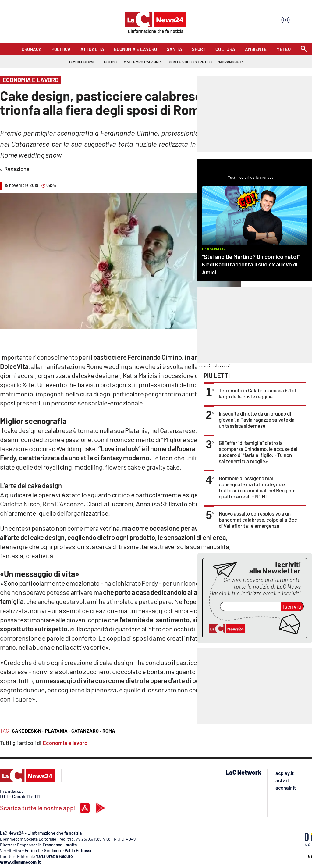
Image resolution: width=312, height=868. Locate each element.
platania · (57, 731)
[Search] (304, 49)
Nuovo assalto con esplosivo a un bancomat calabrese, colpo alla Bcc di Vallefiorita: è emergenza (258, 520)
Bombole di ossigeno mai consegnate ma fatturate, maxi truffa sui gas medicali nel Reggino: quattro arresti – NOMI (257, 487)
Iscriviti (292, 606)
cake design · (28, 731)
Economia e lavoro (65, 743)
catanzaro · (86, 731)
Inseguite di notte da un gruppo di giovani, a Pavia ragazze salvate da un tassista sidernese (257, 420)
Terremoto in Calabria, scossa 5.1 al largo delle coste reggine (257, 393)
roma (109, 731)
